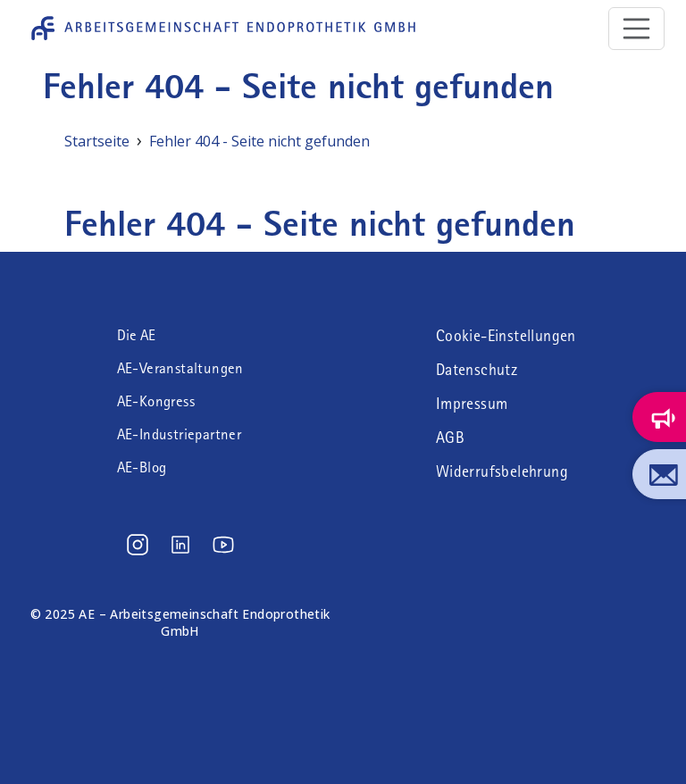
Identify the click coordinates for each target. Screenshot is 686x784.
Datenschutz (477, 370)
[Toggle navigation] (637, 29)
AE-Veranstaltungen (180, 368)
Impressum (472, 404)
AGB (450, 438)
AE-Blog (142, 467)
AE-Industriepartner (180, 434)
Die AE (136, 335)
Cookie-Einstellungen (506, 336)
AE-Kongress (156, 401)
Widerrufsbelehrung (502, 471)
